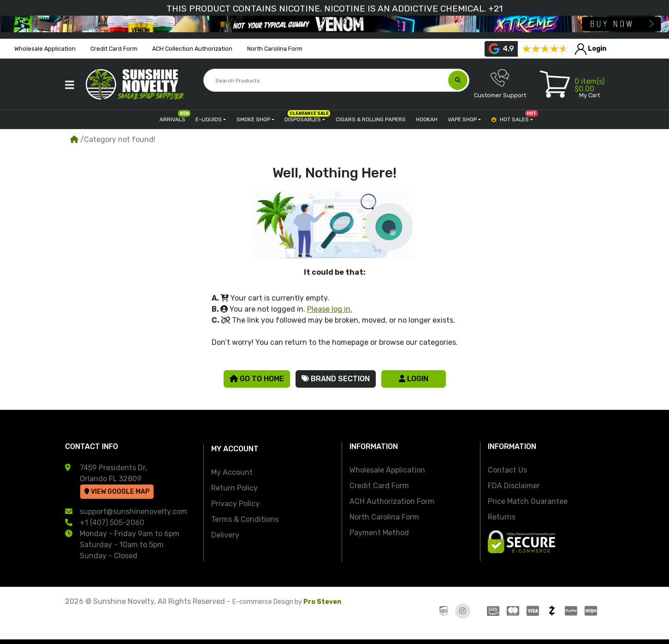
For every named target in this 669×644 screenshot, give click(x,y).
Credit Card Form (379, 486)
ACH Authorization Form (392, 501)
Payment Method (379, 533)
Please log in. (330, 309)
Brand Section (336, 379)
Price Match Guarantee (528, 501)
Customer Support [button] (500, 84)
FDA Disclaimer (514, 486)
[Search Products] (327, 81)
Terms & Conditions (245, 519)
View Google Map (117, 492)
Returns (502, 517)
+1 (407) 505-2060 (112, 523)
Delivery (225, 535)
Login (414, 379)
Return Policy (234, 488)
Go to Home (257, 379)
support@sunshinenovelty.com (133, 511)
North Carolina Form (384, 517)
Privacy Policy (235, 504)
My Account (232, 472)
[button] (70, 85)
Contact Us (507, 470)
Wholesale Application (387, 470)
